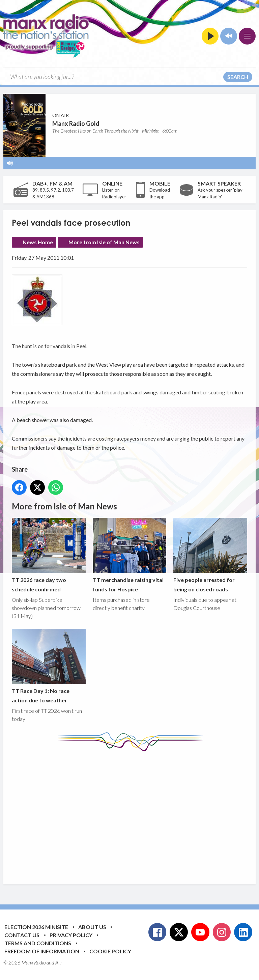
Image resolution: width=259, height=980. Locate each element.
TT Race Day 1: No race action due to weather (49, 666)
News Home (38, 242)
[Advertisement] (135, 813)
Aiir (59, 962)
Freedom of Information (42, 951)
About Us (92, 927)
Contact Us (22, 935)
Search (238, 77)
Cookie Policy (110, 951)
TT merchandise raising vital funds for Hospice (130, 555)
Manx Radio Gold (76, 123)
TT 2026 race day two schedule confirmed (49, 555)
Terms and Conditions (38, 943)
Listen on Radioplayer (114, 193)
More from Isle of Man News (104, 242)
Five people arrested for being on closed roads (210, 555)
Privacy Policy (71, 935)
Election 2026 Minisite (36, 927)
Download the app (160, 193)
